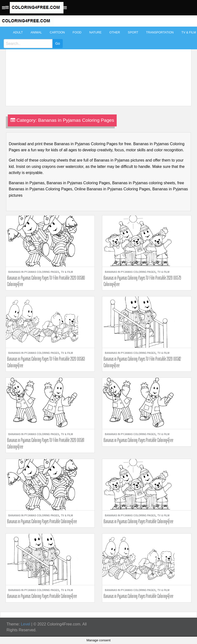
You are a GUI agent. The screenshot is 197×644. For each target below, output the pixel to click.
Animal (36, 32)
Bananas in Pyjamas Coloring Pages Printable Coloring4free (138, 440)
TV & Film (67, 272)
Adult (18, 32)
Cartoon (57, 32)
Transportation (160, 32)
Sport (133, 32)
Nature (95, 32)
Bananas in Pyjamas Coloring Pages (34, 272)
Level (25, 624)
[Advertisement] (97, 64)
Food (77, 32)
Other (115, 32)
